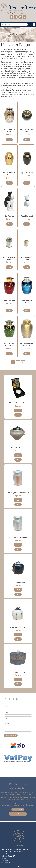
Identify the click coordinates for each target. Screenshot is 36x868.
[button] (34, 24)
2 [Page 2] (18, 362)
